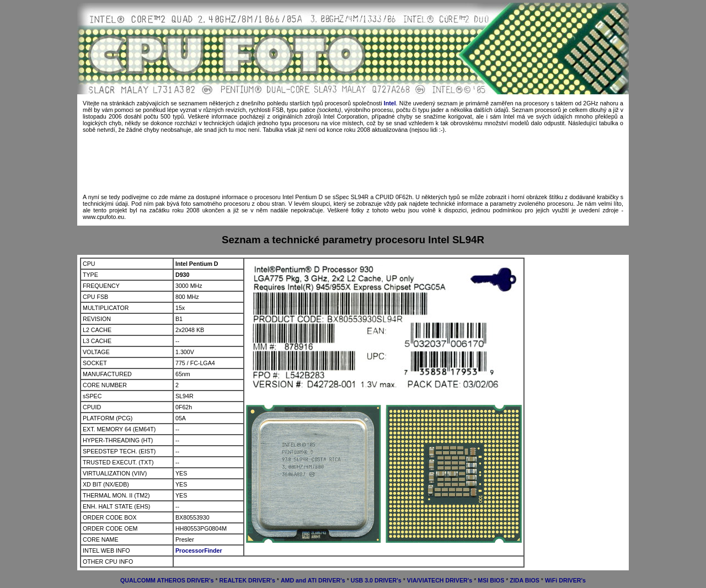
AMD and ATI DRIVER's (313, 580)
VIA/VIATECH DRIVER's (440, 580)
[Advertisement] (353, 163)
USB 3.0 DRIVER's (376, 580)
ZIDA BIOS (524, 580)
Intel (390, 103)
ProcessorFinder (199, 550)
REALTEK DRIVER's (247, 580)
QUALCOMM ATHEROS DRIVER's (167, 580)
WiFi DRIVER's (565, 580)
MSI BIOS (491, 580)
